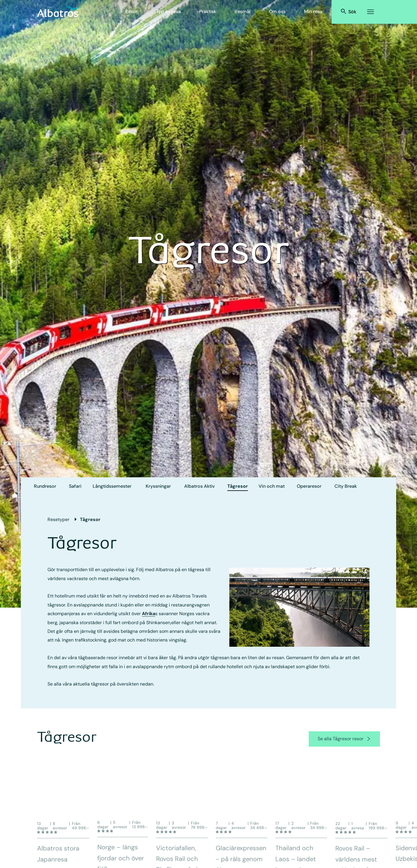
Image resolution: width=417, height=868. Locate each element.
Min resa (313, 11)
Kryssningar (158, 486)
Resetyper (58, 519)
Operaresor (309, 486)
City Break (346, 486)
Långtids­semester (112, 486)
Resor (131, 11)
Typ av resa (168, 11)
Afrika (149, 614)
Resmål (243, 11)
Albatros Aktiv (200, 486)
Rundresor (45, 486)
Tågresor (238, 486)
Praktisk (208, 11)
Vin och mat (272, 486)
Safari (75, 486)
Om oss (277, 11)
